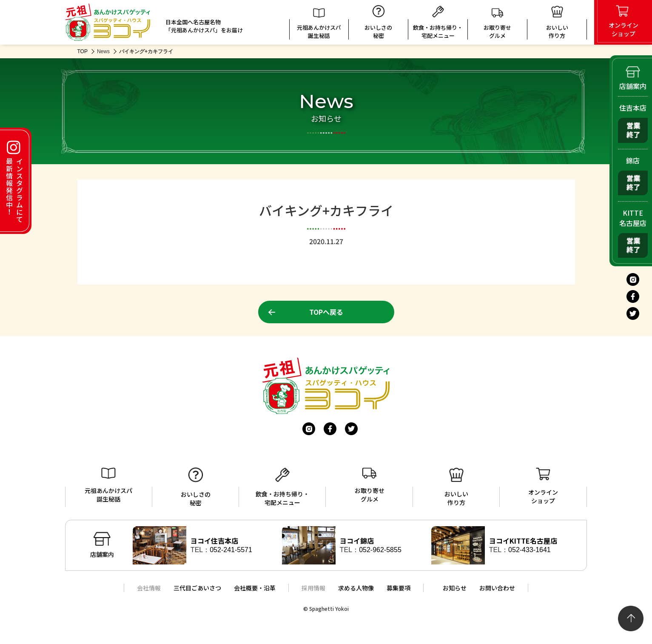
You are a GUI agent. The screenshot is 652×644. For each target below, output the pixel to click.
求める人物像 (356, 588)
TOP (83, 51)
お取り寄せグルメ (497, 24)
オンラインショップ (543, 486)
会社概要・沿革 (255, 588)
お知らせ (455, 588)
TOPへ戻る (326, 312)
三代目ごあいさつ (197, 588)
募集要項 (399, 588)
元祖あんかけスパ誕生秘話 (319, 24)
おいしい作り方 (456, 487)
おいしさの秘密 (378, 22)
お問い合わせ (497, 588)
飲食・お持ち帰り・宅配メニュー (438, 23)
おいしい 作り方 (557, 23)
